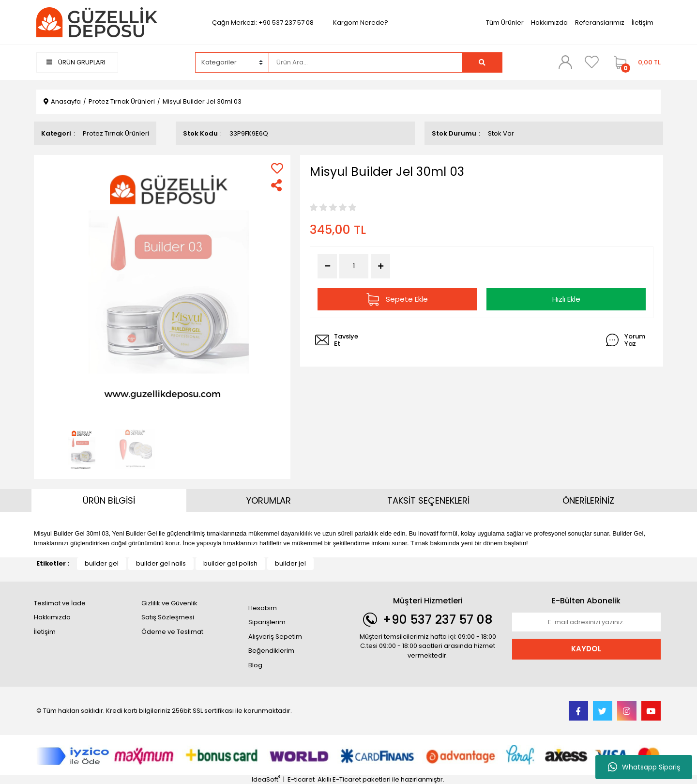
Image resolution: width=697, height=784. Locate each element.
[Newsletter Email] (587, 622)
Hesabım (263, 608)
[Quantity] (354, 266)
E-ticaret (301, 779)
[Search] (365, 62)
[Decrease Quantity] (327, 266)
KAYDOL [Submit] (586, 649)
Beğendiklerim (271, 651)
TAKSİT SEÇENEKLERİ (428, 500)
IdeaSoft (266, 779)
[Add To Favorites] (277, 168)
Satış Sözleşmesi (168, 617)
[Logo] (97, 22)
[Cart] (635, 62)
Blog (255, 665)
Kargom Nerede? (361, 23)
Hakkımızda (549, 23)
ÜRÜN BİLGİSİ (109, 500)
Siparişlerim (267, 622)
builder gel (102, 563)
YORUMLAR (269, 500)
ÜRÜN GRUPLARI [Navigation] (76, 62)
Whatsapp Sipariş (644, 767)
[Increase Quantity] (380, 266)
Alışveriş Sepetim (275, 637)
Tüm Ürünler (505, 23)
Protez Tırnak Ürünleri (116, 133)
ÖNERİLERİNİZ (588, 500)
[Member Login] (565, 62)
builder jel (290, 563)
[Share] (277, 185)
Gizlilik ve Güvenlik (169, 603)
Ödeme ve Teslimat (172, 632)
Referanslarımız (600, 23)
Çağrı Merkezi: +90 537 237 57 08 (263, 23)
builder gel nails (161, 563)
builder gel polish (230, 563)
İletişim (643, 23)
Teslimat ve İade (60, 603)
